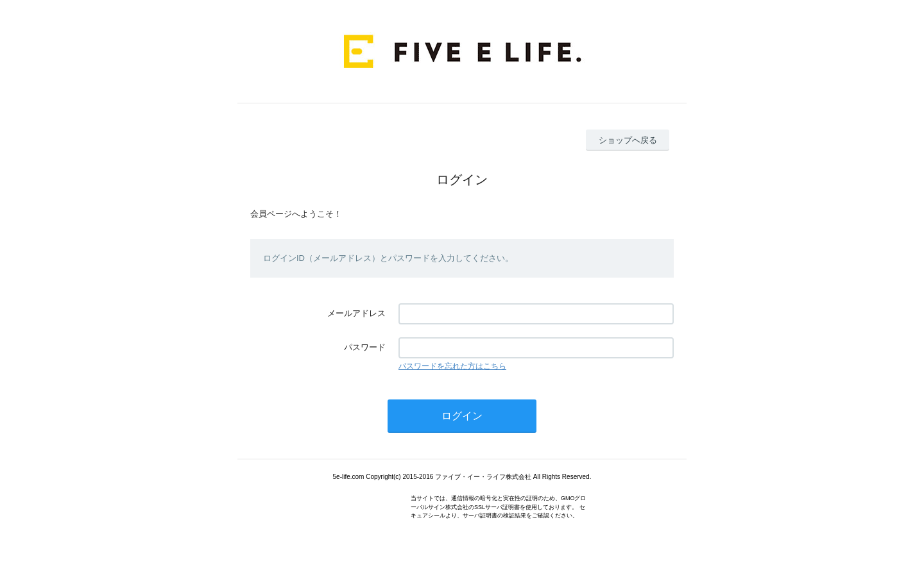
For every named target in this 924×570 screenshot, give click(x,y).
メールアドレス (356, 313)
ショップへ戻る (628, 140)
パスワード (365, 347)
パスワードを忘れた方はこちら (452, 366)
